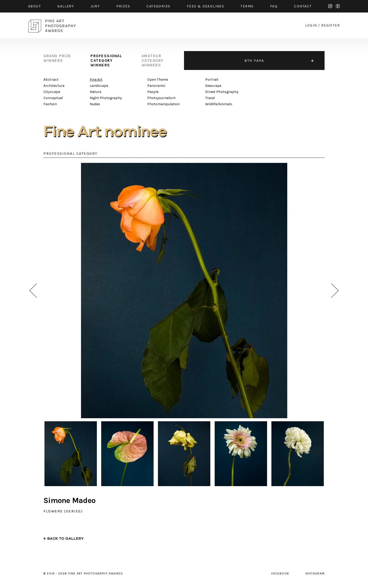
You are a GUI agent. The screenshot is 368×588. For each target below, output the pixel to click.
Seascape (213, 86)
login (311, 25)
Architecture (54, 86)
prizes (123, 6)
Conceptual (53, 98)
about (34, 6)
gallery (66, 6)
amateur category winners (153, 61)
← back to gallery (64, 539)
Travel (210, 98)
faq (274, 6)
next (335, 291)
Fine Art (96, 80)
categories (158, 6)
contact (303, 6)
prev (33, 291)
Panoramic (156, 86)
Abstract (51, 80)
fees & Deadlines (205, 6)
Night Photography (106, 98)
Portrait (212, 80)
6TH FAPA (254, 61)
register (331, 25)
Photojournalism (161, 98)
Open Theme (158, 80)
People (153, 92)
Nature (95, 92)
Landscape (99, 86)
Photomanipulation (164, 104)
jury (95, 6)
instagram (330, 6)
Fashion (50, 104)
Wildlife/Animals (219, 104)
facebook (338, 6)
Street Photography (222, 92)
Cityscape (52, 92)
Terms (247, 6)
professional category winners (106, 61)
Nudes (95, 104)
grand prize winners (57, 58)
